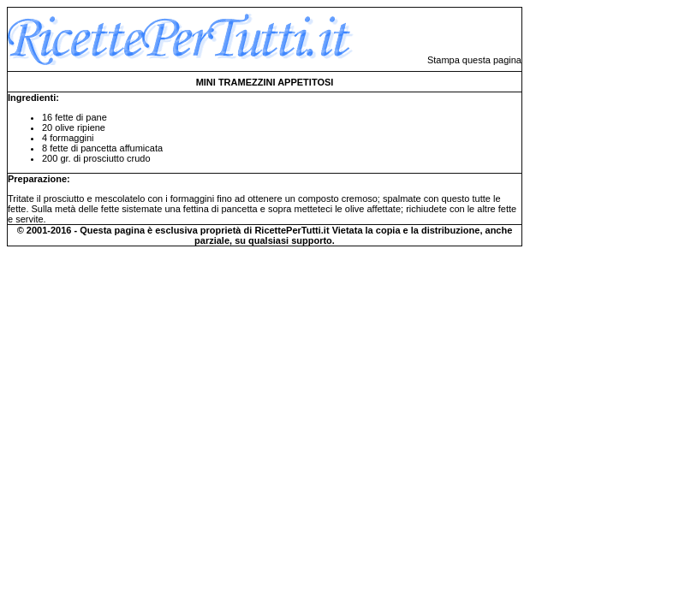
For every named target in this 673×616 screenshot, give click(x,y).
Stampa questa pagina (474, 60)
